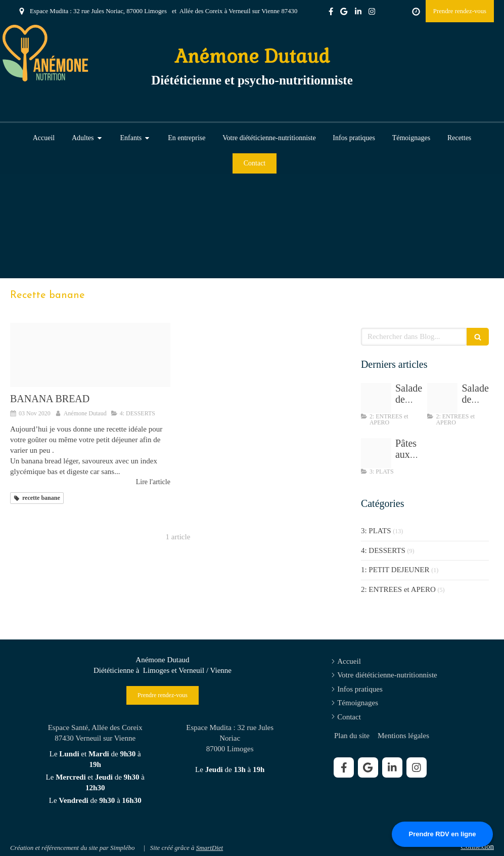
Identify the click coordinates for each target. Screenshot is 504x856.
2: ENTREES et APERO (398, 589)
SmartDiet (210, 848)
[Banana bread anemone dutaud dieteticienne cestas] (90, 355)
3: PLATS (376, 531)
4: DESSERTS (383, 550)
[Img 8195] (442, 398)
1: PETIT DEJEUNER (395, 570)
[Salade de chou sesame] (376, 398)
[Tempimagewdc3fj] (376, 453)
